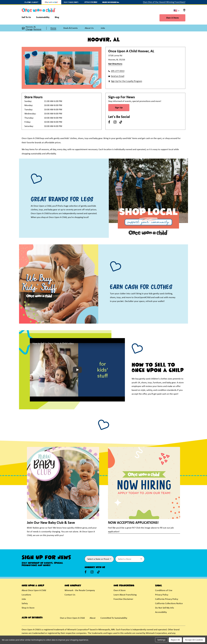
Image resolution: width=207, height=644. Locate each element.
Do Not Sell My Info (165, 608)
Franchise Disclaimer (123, 599)
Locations (26, 595)
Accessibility (161, 612)
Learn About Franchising (125, 595)
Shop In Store (28, 608)
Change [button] (29, 29)
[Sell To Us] (28, 18)
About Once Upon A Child (34, 590)
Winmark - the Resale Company (80, 590)
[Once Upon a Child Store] (51, 2)
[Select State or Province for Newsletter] (99, 559)
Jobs (24, 599)
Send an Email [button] (118, 76)
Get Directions (115, 64)
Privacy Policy (162, 595)
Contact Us (70, 595)
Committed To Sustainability (114, 618)
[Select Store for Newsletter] (130, 559)
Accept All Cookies (194, 640)
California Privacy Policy (167, 599)
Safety (25, 604)
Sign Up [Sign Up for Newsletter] (119, 108)
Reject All (175, 640)
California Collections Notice (169, 604)
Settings (161, 640)
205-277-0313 (118, 71)
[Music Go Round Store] (111, 2)
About (93, 618)
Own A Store (172, 18)
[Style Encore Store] (91, 2)
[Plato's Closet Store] (32, 2)
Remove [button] (37, 29)
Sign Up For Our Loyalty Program (126, 81)
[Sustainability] (43, 18)
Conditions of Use (164, 590)
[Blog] (57, 18)
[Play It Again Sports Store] (71, 2)
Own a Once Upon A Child (72, 618)
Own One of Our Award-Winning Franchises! (164, 2)
